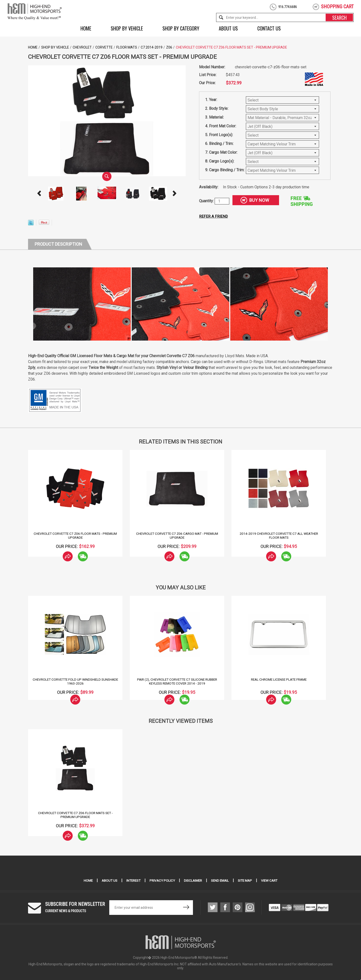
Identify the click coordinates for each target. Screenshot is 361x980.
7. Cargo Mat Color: (221, 152)
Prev (39, 193)
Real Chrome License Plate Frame (279, 679)
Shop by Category (181, 28)
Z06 (169, 47)
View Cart (273, 880)
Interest (131, 880)
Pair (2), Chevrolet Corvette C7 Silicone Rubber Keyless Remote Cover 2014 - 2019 (177, 681)
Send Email (221, 880)
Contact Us (269, 28)
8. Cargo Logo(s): (220, 161)
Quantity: (207, 201)
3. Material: (214, 117)
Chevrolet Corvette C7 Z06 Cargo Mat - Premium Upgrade (177, 535)
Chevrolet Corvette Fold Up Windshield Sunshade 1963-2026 (75, 681)
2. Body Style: (217, 108)
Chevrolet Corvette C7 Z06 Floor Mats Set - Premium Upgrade (75, 815)
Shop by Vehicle (127, 28)
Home (86, 28)
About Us (228, 28)
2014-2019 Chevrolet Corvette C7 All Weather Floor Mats (279, 535)
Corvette (104, 47)
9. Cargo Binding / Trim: (225, 170)
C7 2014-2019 (152, 47)
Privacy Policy (161, 880)
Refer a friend (214, 216)
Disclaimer (193, 880)
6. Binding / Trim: (219, 144)
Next (175, 193)
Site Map (247, 880)
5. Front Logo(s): (219, 135)
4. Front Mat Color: (221, 126)
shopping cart (337, 7)
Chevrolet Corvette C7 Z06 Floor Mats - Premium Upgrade (75, 535)
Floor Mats (127, 47)
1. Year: (211, 100)
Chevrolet (82, 47)
